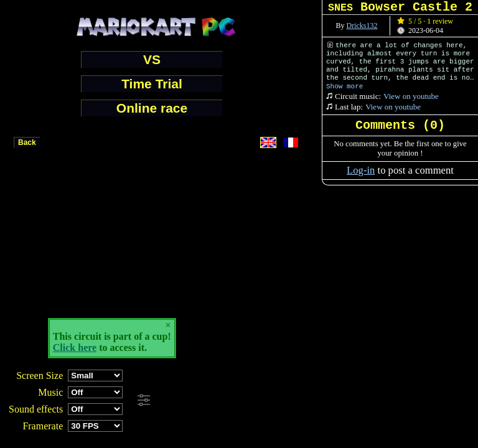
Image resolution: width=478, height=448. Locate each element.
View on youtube (411, 96)
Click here (75, 348)
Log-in (361, 170)
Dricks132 (362, 26)
